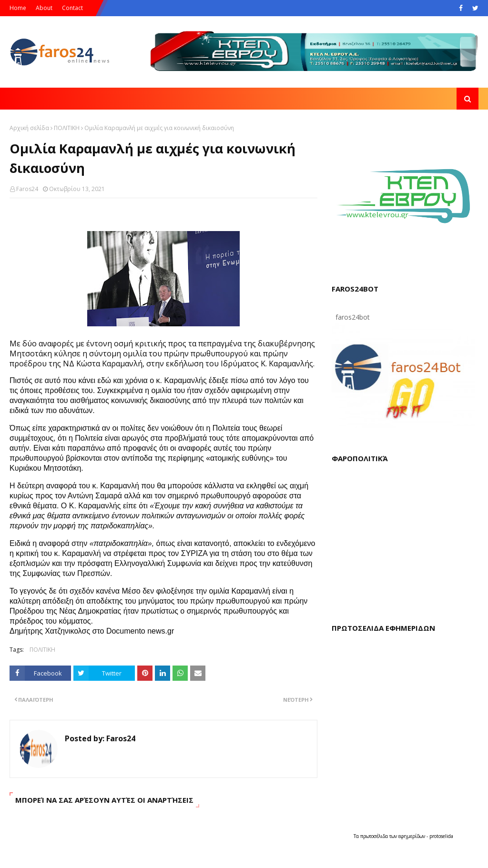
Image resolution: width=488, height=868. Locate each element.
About (44, 8)
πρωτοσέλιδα (375, 836)
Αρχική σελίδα (29, 128)
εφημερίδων (412, 836)
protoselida (441, 836)
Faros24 (27, 189)
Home (18, 8)
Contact (72, 8)
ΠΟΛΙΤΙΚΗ (67, 128)
